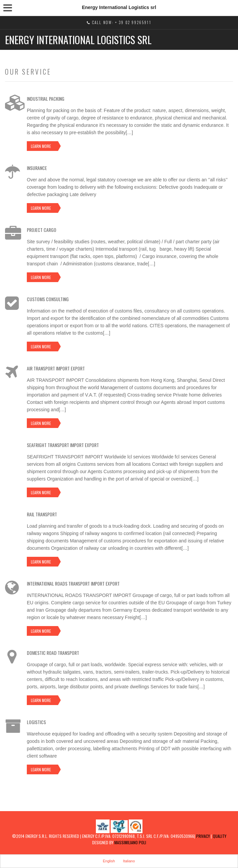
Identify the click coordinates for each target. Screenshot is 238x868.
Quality (220, 836)
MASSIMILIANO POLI (130, 842)
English (109, 861)
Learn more (41, 146)
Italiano (129, 861)
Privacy (203, 836)
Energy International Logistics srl (78, 40)
